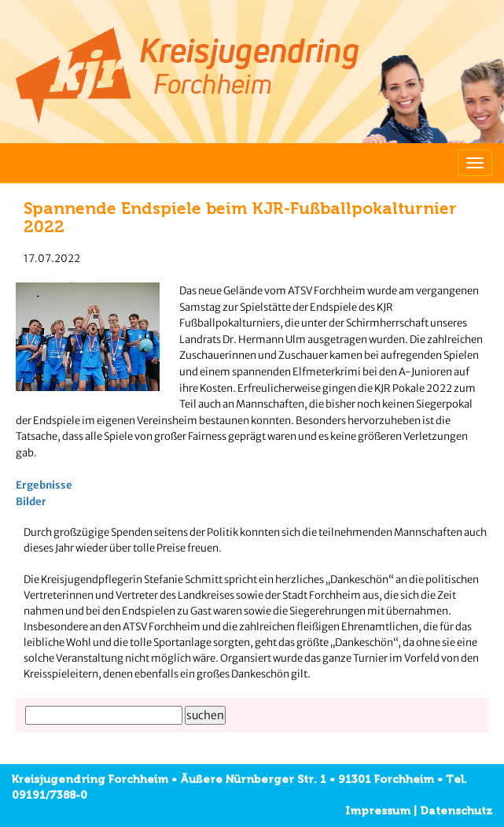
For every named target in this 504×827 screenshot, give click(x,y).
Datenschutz (456, 811)
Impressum (378, 811)
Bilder (31, 502)
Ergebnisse (44, 485)
